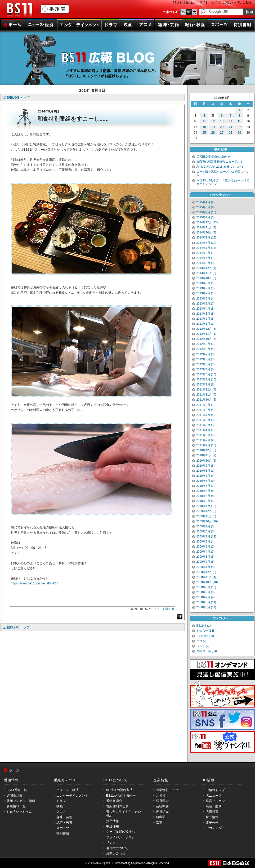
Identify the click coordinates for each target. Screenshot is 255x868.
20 (222, 127)
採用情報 (113, 821)
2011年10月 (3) (206, 400)
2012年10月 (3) (206, 339)
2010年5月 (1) (206, 486)
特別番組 (242, 25)
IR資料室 (212, 812)
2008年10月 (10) (207, 582)
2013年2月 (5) (206, 319)
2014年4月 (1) (206, 258)
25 (204, 133)
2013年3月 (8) (206, 314)
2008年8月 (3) (206, 592)
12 (213, 121)
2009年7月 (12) (206, 536)
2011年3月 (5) (206, 435)
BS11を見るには (184, 2)
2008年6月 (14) (206, 602)
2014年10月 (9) (206, 232)
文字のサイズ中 (189, 12)
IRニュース (214, 796)
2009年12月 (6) (206, 511)
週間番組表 (15, 796)
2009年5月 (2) (206, 546)
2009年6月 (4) (206, 541)
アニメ (145, 25)
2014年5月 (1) (206, 253)
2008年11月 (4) (206, 577)
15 (239, 121)
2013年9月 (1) (206, 283)
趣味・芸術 (168, 25)
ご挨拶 (161, 796)
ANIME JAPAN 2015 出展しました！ (220, 167)
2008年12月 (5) (206, 572)
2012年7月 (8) (206, 354)
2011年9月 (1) (206, 405)
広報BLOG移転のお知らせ (214, 157)
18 (204, 127)
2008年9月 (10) (206, 587)
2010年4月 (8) (206, 491)
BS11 (19, 10)
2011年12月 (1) (206, 389)
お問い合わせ (116, 853)
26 (213, 133)
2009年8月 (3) (206, 531)
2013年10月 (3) (206, 278)
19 (213, 127)
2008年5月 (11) (206, 607)
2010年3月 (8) (206, 496)
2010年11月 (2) (206, 455)
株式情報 (212, 817)
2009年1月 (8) (206, 567)
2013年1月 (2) (206, 324)
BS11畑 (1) (204, 626)
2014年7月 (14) (206, 248)
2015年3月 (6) (206, 207)
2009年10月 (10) (207, 521)
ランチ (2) (203, 646)
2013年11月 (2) (206, 273)
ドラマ (111, 25)
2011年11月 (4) (206, 394)
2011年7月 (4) (206, 415)
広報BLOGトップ (17, 97)
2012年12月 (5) (206, 329)
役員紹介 (162, 812)
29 (239, 133)
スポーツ (219, 25)
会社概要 (162, 806)
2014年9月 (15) (206, 237)
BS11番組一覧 (17, 790)
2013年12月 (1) (206, 268)
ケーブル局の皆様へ (120, 832)
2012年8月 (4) (206, 349)
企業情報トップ (167, 790)
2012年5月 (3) (206, 364)
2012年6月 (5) (206, 359)
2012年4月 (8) (206, 369)
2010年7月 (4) (206, 476)
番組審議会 (114, 801)
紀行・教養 (195, 25)
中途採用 (113, 826)
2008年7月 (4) (206, 597)
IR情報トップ (215, 790)
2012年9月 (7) (206, 344)
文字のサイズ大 (194, 12)
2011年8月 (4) (206, 410)
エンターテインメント (79, 25)
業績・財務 (214, 806)
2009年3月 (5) (206, 557)
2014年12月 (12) (207, 222)
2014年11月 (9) (206, 227)
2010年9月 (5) (206, 466)
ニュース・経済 (41, 25)
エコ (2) (202, 641)
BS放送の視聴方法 (119, 790)
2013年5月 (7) (206, 303)
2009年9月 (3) (206, 526)
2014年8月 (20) (206, 243)
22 (239, 127)
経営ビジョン (215, 801)
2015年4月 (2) (206, 202)
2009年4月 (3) (206, 552)
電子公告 (212, 823)
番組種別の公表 (117, 806)
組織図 (161, 817)
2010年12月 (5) (206, 450)
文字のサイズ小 (183, 12)
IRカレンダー (215, 828)
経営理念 (162, 801)
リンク (111, 843)
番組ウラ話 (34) (207, 651)
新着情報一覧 (16, 806)
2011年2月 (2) (206, 440)
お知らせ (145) (206, 631)
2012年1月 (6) (206, 384)
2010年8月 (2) (206, 471)
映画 (128, 25)
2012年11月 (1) (206, 334)
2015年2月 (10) (206, 212)
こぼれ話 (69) (205, 636)
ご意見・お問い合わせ (237, 2)
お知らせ (169, 609)
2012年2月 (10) (206, 379)
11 (204, 121)
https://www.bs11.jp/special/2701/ (34, 583)
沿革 (159, 823)
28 (231, 133)
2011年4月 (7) (206, 430)
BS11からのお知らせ (121, 796)
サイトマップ (208, 2)
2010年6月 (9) (206, 481)
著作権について (117, 848)
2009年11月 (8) (206, 516)
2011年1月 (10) (206, 445)
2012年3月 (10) (206, 374)
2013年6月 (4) (206, 298)
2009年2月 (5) (206, 562)
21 (231, 127)
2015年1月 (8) (206, 217)
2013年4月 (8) (206, 309)
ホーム (12, 25)
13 (222, 121)
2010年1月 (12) (206, 506)
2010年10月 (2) (206, 461)
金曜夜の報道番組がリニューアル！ (220, 162)
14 (231, 121)
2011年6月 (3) (206, 420)
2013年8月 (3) (206, 288)
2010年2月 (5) (206, 501)
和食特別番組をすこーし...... (73, 119)
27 (222, 133)
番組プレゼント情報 (21, 801)
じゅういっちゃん (19, 812)
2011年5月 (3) (206, 425)
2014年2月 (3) (206, 263)
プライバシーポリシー (122, 837)
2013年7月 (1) (206, 293)
